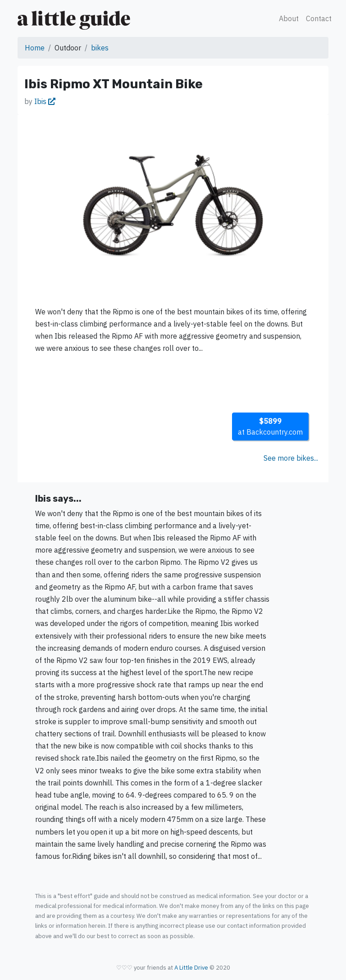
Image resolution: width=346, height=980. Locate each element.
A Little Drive (191, 968)
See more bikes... (291, 458)
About (289, 18)
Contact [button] (319, 18)
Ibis (45, 101)
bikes (100, 48)
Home (35, 48)
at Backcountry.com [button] (270, 426)
